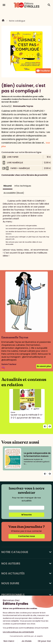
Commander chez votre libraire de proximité (25, 175)
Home (3, 21)
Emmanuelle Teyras (23, 106)
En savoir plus (44, 366)
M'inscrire (27, 515)
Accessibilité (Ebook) (14, 193)
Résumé (8, 186)
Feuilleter (43, 71)
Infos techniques (23, 186)
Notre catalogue (17, 21)
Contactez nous (26, 536)
